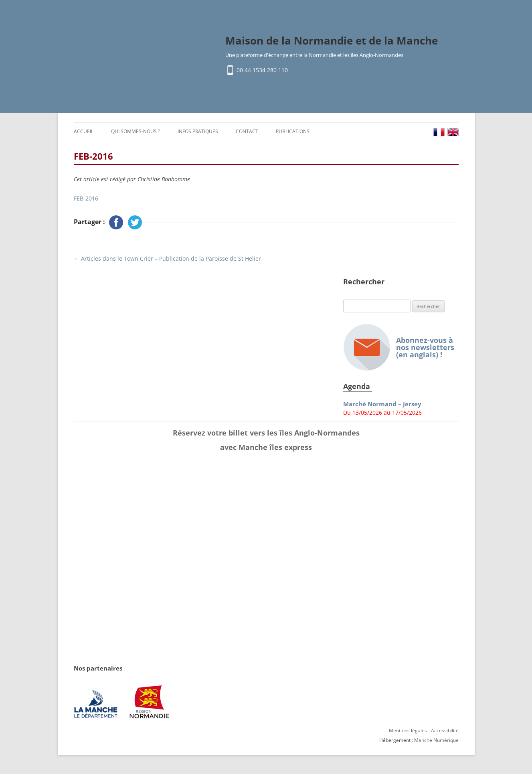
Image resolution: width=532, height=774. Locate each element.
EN (453, 132)
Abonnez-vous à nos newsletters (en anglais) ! (399, 347)
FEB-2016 (86, 198)
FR (439, 132)
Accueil (84, 131)
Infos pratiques (198, 131)
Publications (293, 131)
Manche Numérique (436, 740)
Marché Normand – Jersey (382, 404)
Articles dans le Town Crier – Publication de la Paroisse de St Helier (167, 258)
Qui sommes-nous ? (136, 131)
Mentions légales (408, 730)
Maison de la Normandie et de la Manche (332, 41)
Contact (247, 131)
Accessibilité (445, 730)
